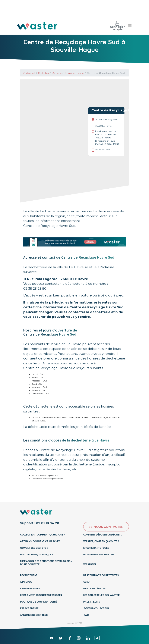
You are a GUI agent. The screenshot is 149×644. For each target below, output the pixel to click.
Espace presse (29, 608)
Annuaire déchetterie (34, 615)
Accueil (29, 73)
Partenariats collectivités (101, 575)
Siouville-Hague (74, 73)
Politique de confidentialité (38, 602)
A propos (26, 582)
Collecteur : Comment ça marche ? (42, 535)
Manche (57, 73)
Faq (86, 615)
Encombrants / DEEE (96, 548)
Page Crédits (92, 602)
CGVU (86, 582)
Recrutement (29, 575)
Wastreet (90, 564)
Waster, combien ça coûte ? (101, 541)
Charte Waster (30, 589)
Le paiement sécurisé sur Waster (41, 595)
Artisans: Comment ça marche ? (40, 541)
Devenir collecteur (96, 608)
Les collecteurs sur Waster (102, 595)
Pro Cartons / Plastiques (36, 555)
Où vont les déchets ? (34, 548)
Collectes (43, 73)
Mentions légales (94, 589)
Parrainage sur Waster (99, 555)
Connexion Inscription (118, 26)
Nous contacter (106, 527)
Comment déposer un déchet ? (103, 535)
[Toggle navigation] (130, 26)
